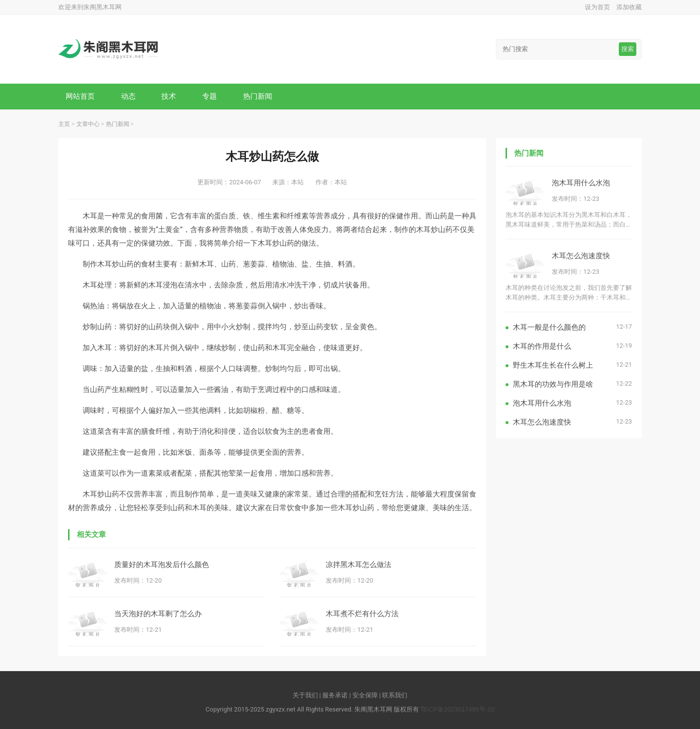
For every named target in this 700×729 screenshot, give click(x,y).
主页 (64, 124)
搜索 (628, 49)
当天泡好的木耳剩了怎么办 (158, 613)
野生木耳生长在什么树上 (553, 365)
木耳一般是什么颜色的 (549, 327)
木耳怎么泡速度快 (581, 256)
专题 (210, 96)
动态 (128, 96)
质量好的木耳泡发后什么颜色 (162, 564)
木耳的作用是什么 (542, 346)
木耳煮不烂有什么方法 (362, 613)
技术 (169, 96)
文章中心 (88, 124)
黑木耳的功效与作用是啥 (553, 384)
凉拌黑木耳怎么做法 (359, 564)
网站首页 (80, 96)
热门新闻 (258, 96)
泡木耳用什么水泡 (581, 183)
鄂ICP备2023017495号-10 (457, 709)
